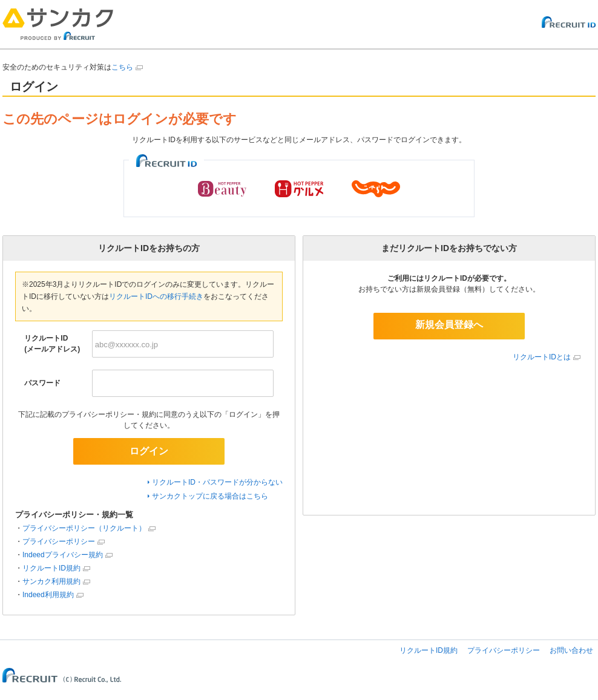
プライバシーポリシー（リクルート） (84, 528)
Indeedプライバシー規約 (63, 555)
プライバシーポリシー (59, 541)
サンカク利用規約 (51, 581)
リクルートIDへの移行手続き (156, 296)
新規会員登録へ (449, 325)
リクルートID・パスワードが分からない (217, 482)
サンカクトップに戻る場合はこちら (210, 496)
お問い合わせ (571, 650)
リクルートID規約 (51, 568)
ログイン (149, 451)
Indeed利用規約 (48, 595)
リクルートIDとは (542, 357)
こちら (122, 67)
